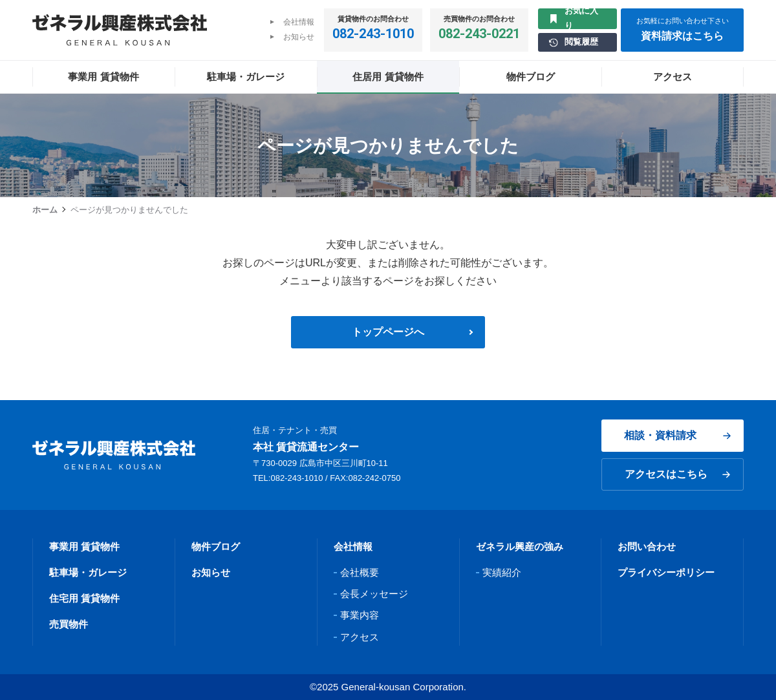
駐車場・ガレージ (88, 572)
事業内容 (360, 615)
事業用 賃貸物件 (84, 546)
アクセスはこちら (677, 474)
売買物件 (69, 624)
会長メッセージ (374, 594)
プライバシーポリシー (666, 572)
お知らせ (299, 37)
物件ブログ (216, 546)
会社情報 (299, 22)
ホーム (45, 210)
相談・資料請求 (677, 435)
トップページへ (388, 332)
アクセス (360, 637)
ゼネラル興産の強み (520, 546)
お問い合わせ (647, 546)
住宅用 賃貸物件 (84, 598)
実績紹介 (502, 572)
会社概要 (360, 572)
